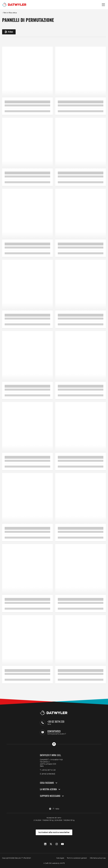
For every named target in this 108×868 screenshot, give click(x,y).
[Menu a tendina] (103, 5)
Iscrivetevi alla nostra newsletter (54, 832)
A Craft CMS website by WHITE (54, 863)
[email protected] (48, 774)
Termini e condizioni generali (77, 858)
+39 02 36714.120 (49, 770)
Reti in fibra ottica (10, 13)
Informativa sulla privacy (98, 858)
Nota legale (60, 858)
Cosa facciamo (47, 783)
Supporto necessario (50, 796)
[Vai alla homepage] (14, 5)
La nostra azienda (48, 789)
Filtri (9, 32)
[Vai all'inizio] (54, 744)
